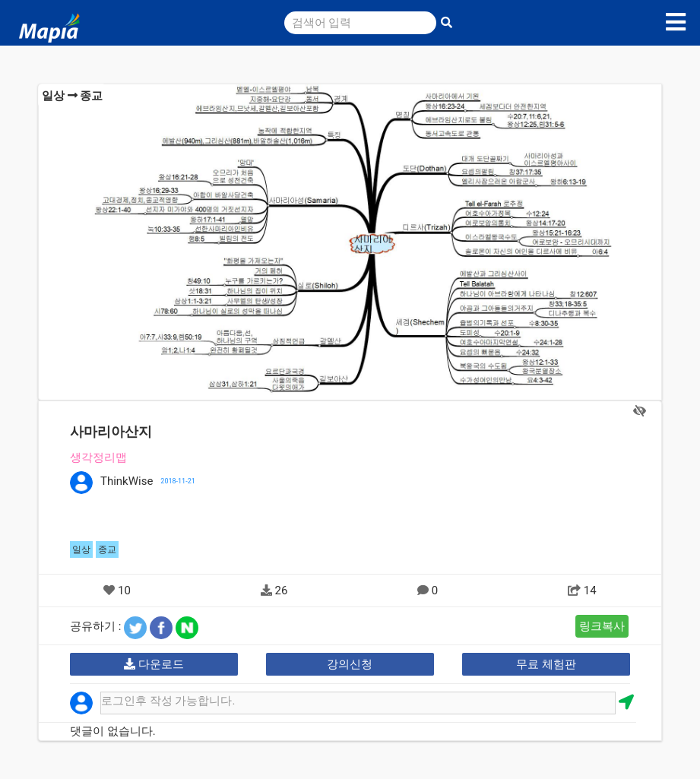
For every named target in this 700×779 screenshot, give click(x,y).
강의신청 (350, 664)
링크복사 (602, 626)
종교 (91, 96)
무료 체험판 (546, 664)
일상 (53, 96)
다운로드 (154, 664)
